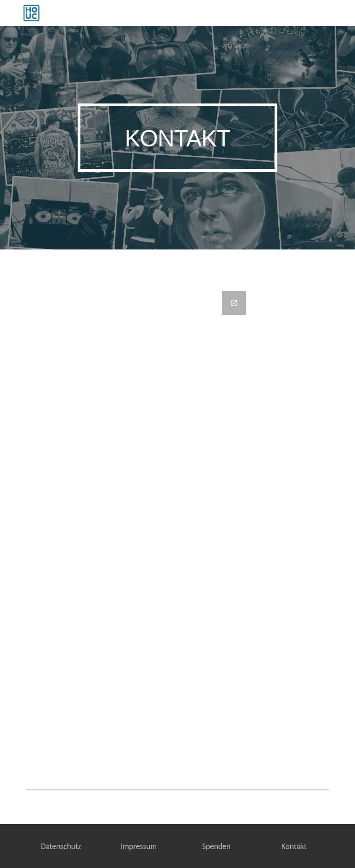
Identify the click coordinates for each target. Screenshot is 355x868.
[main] (177, 138)
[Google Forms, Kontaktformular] (177, 517)
